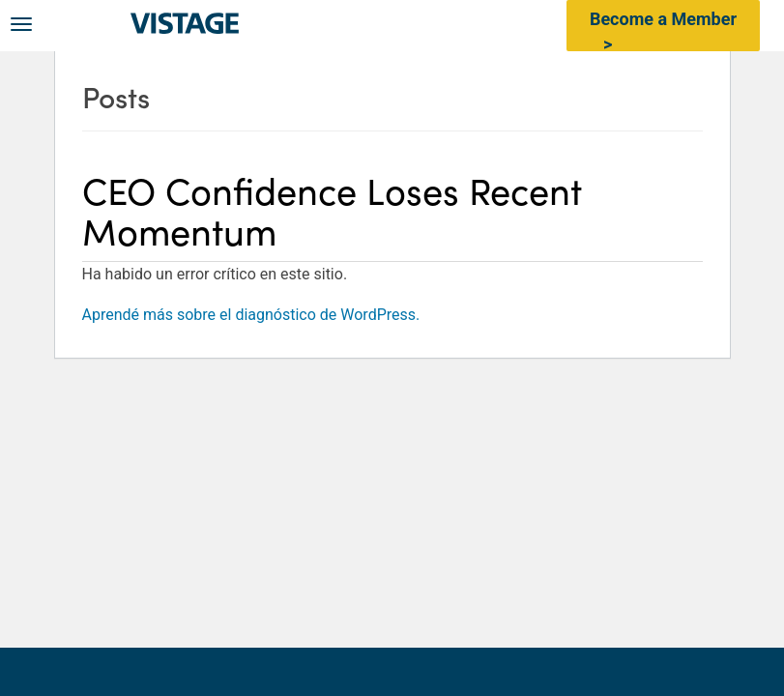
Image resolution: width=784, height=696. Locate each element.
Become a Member (663, 19)
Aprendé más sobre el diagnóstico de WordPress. (251, 315)
